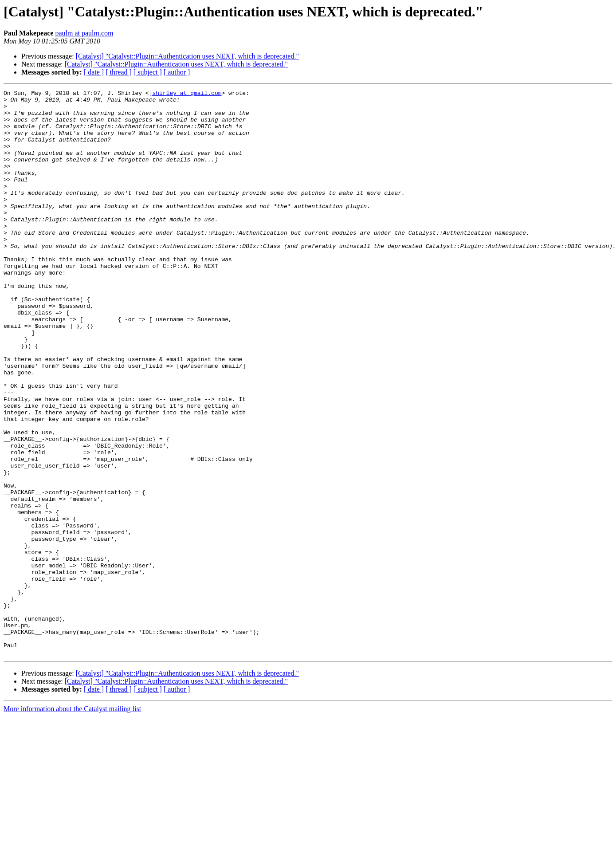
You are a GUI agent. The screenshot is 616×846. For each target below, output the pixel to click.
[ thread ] (119, 72)
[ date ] (94, 72)
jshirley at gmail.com (185, 94)
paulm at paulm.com (84, 33)
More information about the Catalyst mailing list (72, 822)
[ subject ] (148, 72)
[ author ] (177, 72)
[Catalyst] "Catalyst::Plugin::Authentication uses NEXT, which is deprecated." (187, 56)
